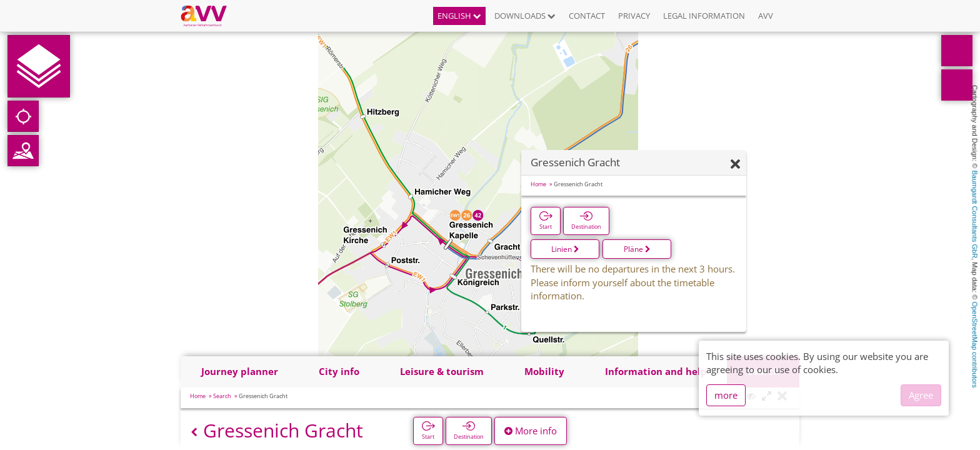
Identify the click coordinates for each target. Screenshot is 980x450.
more (726, 395)
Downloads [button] (525, 16)
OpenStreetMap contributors (975, 344)
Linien (565, 249)
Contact (587, 16)
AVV (766, 16)
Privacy (634, 16)
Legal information (704, 16)
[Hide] (735, 165)
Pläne (637, 249)
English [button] (459, 16)
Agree (921, 395)
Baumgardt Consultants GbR (975, 215)
